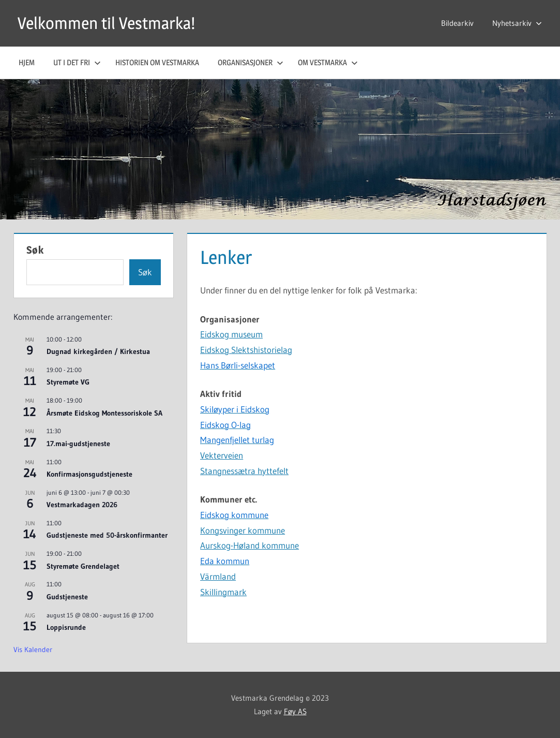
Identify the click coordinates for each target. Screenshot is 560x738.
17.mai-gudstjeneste (78, 444)
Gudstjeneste (67, 597)
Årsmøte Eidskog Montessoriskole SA (104, 413)
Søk (35, 250)
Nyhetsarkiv (517, 23)
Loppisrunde (66, 627)
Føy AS (295, 711)
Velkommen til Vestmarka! (106, 23)
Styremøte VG (68, 382)
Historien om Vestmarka (157, 62)
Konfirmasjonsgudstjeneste (89, 474)
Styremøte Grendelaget (83, 566)
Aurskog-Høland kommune (249, 545)
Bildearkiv (457, 23)
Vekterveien (222, 455)
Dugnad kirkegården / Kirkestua (98, 351)
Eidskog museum (231, 334)
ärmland (220, 576)
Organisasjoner (251, 62)
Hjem (27, 62)
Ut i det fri (77, 62)
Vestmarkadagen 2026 (82, 505)
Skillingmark (223, 592)
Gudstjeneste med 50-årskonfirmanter (107, 535)
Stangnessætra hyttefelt (244, 471)
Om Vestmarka (328, 62)
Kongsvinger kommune (243, 530)
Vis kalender (33, 650)
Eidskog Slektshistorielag (246, 350)
